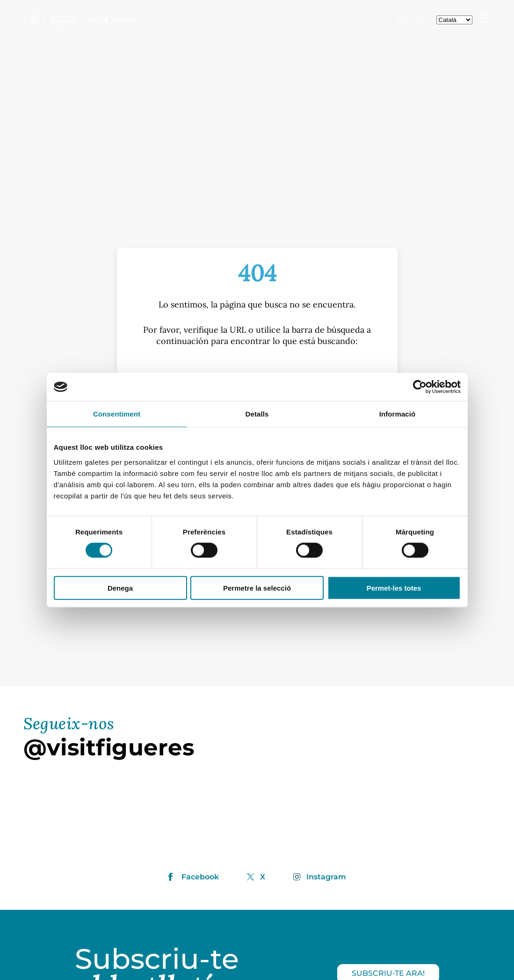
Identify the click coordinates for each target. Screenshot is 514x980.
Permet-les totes (394, 588)
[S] (257, 371)
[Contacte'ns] (403, 19)
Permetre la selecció (257, 588)
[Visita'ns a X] (376, 18)
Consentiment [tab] (117, 414)
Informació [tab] (398, 414)
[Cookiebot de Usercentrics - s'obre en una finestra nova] (420, 387)
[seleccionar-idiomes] (454, 20)
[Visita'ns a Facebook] (349, 18)
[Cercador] (421, 19)
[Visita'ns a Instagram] (362, 18)
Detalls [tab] (257, 414)
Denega (120, 588)
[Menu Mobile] (484, 18)
